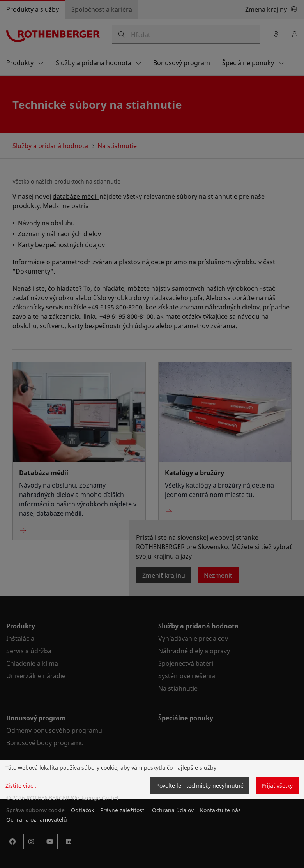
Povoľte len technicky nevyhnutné (200, 786)
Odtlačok (82, 810)
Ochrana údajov (173, 810)
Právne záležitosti (123, 810)
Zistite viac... (22, 786)
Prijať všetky (277, 786)
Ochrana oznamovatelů (37, 819)
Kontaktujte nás (220, 810)
